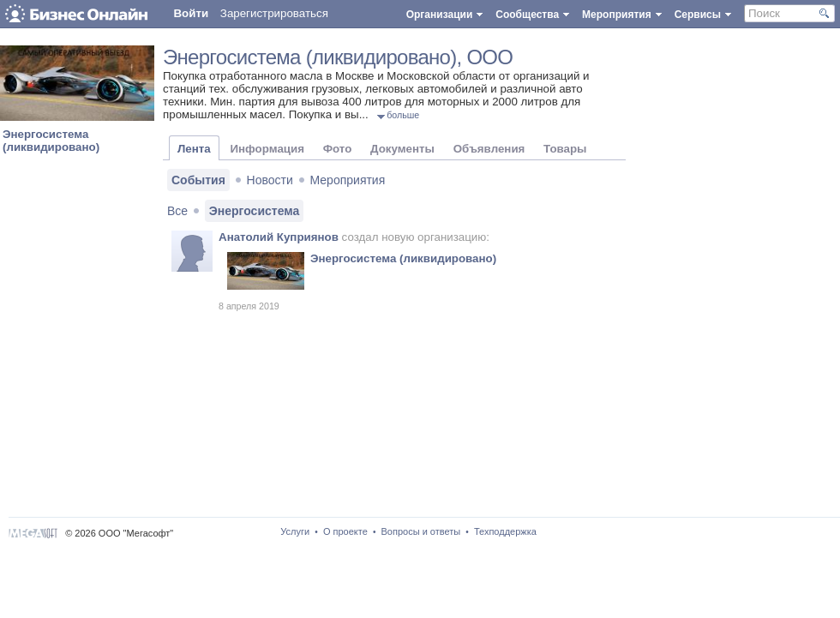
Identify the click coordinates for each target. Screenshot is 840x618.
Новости (270, 180)
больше (403, 115)
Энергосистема (254, 211)
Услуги (295, 531)
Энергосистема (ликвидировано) (51, 141)
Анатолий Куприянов (279, 237)
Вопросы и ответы (421, 531)
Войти (191, 13)
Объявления (489, 149)
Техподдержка (505, 531)
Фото (338, 149)
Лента (194, 149)
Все (177, 211)
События (198, 180)
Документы (402, 149)
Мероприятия (348, 180)
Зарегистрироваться (274, 13)
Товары (565, 149)
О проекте (345, 531)
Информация (267, 149)
